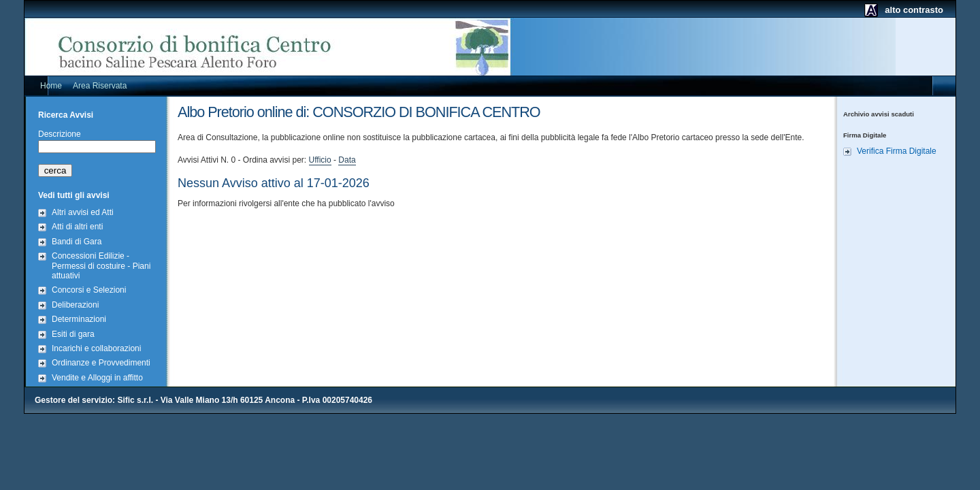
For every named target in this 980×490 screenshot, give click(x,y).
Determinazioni (79, 319)
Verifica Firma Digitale (897, 151)
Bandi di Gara (77, 242)
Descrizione (60, 134)
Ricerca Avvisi (66, 115)
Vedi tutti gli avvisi (74, 195)
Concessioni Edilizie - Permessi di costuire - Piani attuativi (101, 266)
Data (347, 160)
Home (51, 86)
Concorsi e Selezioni (89, 290)
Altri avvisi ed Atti (83, 212)
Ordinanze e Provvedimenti (101, 363)
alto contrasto (914, 10)
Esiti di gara (73, 334)
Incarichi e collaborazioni (96, 348)
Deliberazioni (75, 305)
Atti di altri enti (77, 227)
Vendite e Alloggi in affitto (97, 378)
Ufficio (320, 160)
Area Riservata (100, 86)
